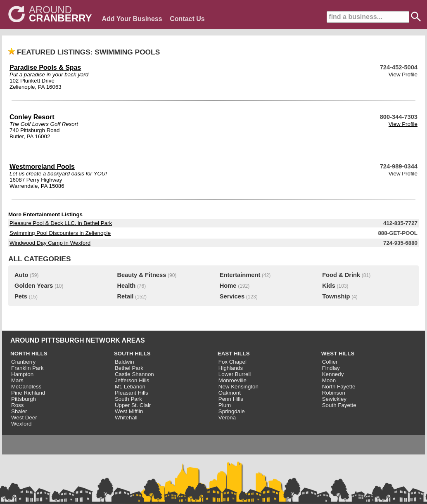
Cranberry (23, 362)
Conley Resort (32, 117)
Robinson (334, 393)
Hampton (22, 374)
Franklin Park (27, 368)
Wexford (21, 424)
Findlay (331, 368)
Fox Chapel (232, 362)
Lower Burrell (235, 374)
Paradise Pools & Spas (45, 67)
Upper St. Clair (133, 405)
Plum (225, 405)
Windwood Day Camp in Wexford (50, 243)
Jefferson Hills (132, 380)
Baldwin (125, 362)
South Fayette (339, 405)
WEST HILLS (338, 354)
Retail (125, 296)
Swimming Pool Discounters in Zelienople (60, 233)
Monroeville (232, 380)
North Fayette (339, 387)
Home (228, 286)
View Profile (403, 75)
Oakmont (230, 393)
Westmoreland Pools (42, 167)
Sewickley (334, 399)
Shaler (19, 411)
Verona (227, 418)
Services (232, 296)
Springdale (232, 411)
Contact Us (187, 19)
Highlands (231, 368)
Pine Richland (28, 393)
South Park (128, 399)
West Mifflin (129, 411)
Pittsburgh (24, 399)
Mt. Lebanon (130, 387)
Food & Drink (341, 275)
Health (126, 286)
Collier (330, 362)
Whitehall (126, 418)
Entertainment (240, 275)
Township (336, 296)
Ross (17, 405)
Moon (329, 380)
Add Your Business (132, 19)
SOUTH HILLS (132, 354)
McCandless (26, 387)
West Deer (24, 418)
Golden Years (34, 286)
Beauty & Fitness (141, 275)
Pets (21, 296)
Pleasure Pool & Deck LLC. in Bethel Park (61, 223)
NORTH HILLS (29, 354)
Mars (17, 380)
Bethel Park (129, 368)
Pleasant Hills (132, 393)
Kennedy (333, 374)
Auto (21, 275)
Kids (329, 286)
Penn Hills (231, 399)
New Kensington (238, 387)
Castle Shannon (134, 374)
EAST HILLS (234, 354)
